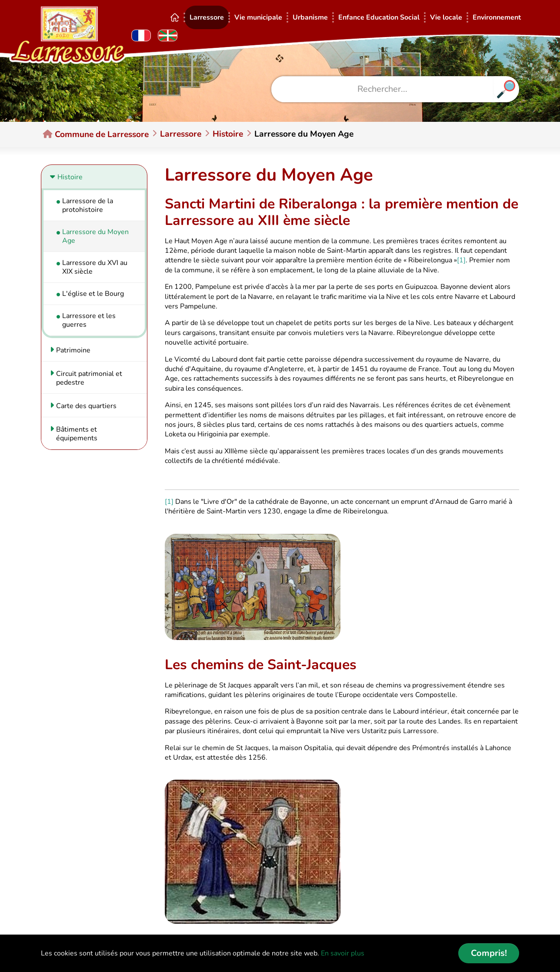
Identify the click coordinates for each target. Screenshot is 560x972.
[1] (461, 260)
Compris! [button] (489, 953)
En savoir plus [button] (343, 953)
